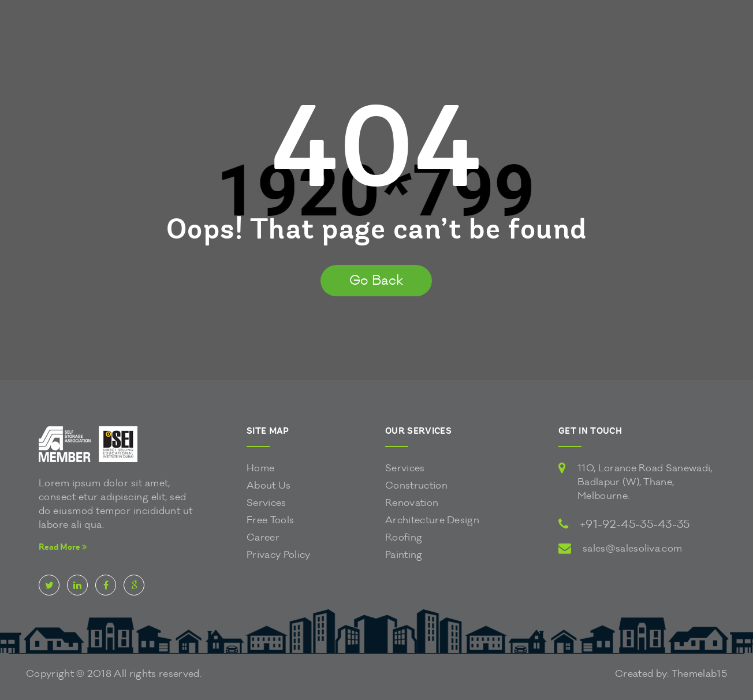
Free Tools (270, 520)
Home (260, 468)
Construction (416, 485)
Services (266, 503)
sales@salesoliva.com (632, 548)
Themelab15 (699, 674)
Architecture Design (432, 520)
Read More (63, 547)
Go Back (376, 280)
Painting (404, 555)
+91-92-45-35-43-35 (635, 524)
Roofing (404, 537)
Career (263, 537)
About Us (269, 485)
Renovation (412, 503)
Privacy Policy (278, 555)
